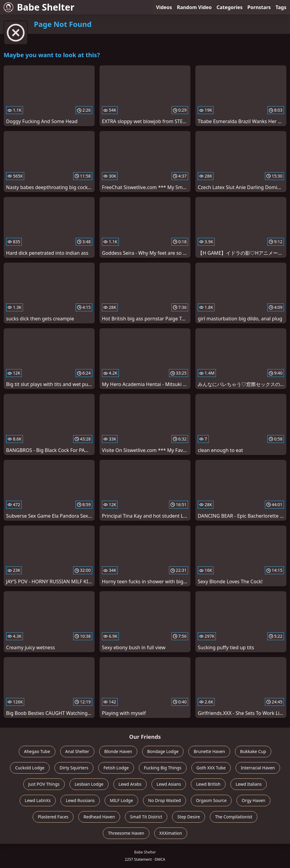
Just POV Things (44, 784)
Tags (281, 7)
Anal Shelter (77, 751)
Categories (230, 7)
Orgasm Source (211, 800)
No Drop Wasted (165, 800)
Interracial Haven (258, 768)
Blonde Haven (118, 751)
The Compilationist (234, 817)
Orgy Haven (253, 800)
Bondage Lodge (163, 751)
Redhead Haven (99, 817)
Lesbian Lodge (89, 784)
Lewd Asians (169, 784)
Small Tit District (146, 817)
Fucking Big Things (163, 768)
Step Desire (189, 817)
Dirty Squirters (74, 768)
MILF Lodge (121, 800)
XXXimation (171, 833)
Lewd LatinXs (38, 800)
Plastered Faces (53, 817)
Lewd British (208, 784)
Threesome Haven (126, 833)
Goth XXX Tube (211, 768)
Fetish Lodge (116, 768)
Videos (164, 7)
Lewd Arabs (130, 784)
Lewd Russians (80, 800)
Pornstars (259, 7)
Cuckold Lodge (30, 768)
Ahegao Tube (37, 751)
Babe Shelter (39, 7)
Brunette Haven (209, 751)
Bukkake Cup (253, 751)
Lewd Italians (249, 784)
